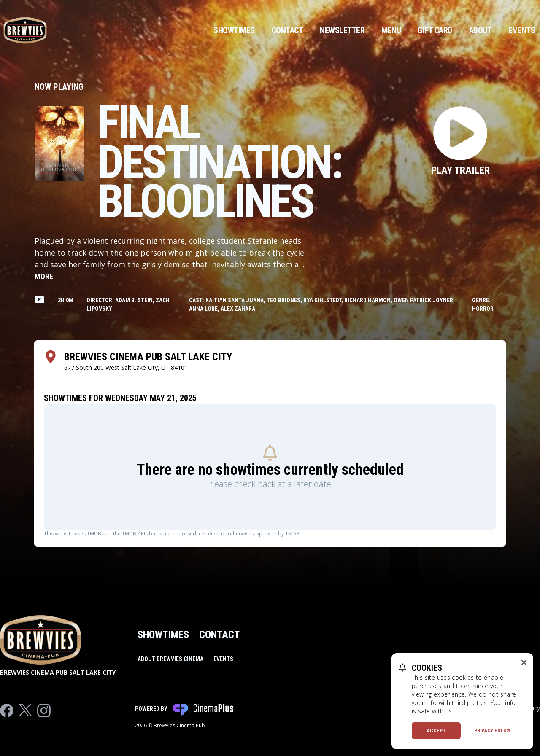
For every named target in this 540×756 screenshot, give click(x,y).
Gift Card (435, 30)
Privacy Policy (492, 731)
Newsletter (342, 30)
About (481, 30)
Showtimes (234, 30)
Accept (436, 731)
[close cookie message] (524, 662)
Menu (391, 30)
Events (522, 30)
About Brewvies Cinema (170, 659)
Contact (288, 30)
